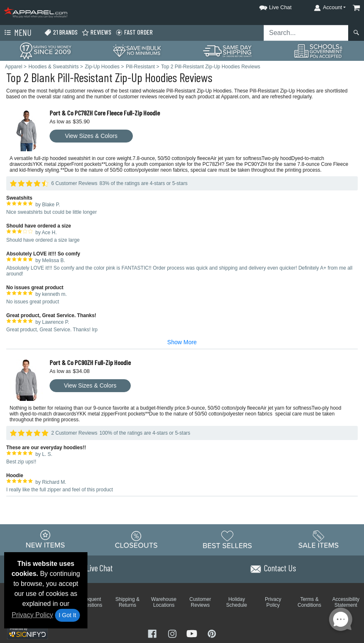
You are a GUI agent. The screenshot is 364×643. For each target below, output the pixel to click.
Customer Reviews (200, 602)
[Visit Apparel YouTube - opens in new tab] (193, 633)
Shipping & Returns (127, 602)
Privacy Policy (32, 615)
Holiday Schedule (237, 602)
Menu (17, 33)
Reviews (96, 32)
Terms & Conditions (310, 602)
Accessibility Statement (346, 602)
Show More (182, 342)
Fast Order (134, 32)
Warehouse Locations (164, 602)
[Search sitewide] (306, 33)
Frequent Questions (91, 602)
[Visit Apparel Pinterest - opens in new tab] (212, 633)
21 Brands (61, 32)
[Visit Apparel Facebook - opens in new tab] (153, 633)
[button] (268, 6)
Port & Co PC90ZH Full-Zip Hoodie (90, 362)
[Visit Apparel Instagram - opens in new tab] (173, 633)
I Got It (67, 615)
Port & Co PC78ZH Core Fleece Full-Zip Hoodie (105, 113)
